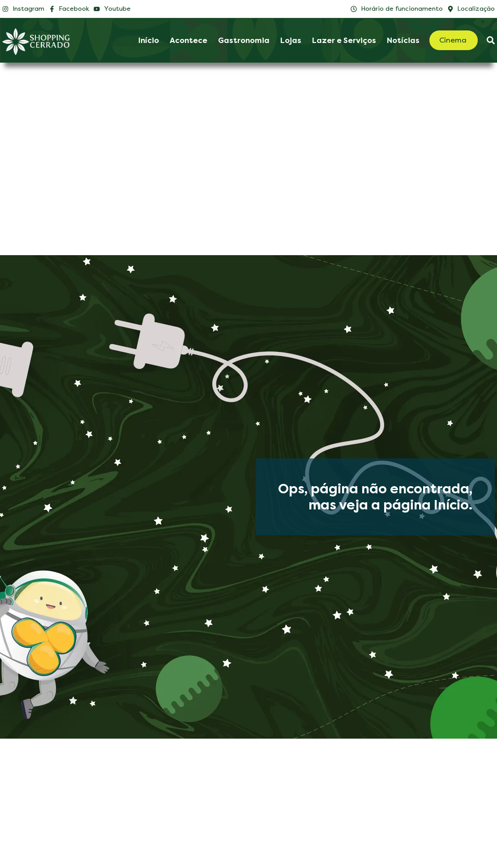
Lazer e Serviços (344, 40)
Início (149, 40)
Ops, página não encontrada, (375, 489)
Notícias (403, 40)
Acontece (189, 40)
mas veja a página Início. (390, 505)
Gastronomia (244, 40)
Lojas (291, 40)
